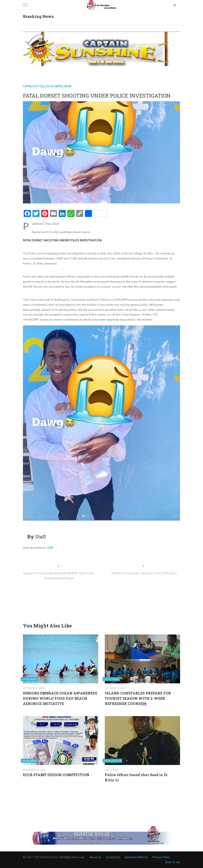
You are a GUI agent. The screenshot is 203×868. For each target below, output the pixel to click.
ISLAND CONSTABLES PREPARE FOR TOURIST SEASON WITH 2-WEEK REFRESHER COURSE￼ (138, 698)
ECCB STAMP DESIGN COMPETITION (56, 775)
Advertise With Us (136, 857)
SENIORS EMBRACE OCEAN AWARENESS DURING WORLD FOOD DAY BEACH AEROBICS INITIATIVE (60, 698)
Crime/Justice (33, 86)
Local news (54, 86)
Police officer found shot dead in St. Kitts (137, 777)
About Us (95, 857)
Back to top (173, 862)
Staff (50, 548)
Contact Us (113, 857)
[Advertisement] (102, 604)
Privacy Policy (161, 857)
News (67, 86)
